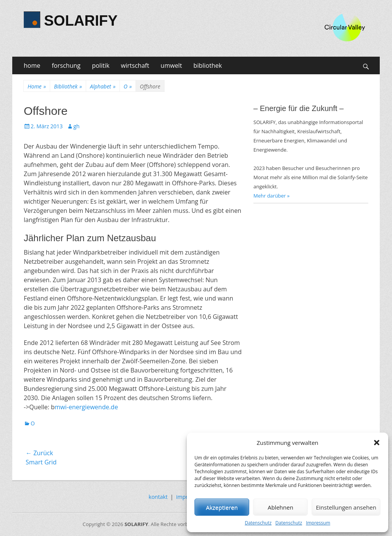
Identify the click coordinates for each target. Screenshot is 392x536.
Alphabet (103, 86)
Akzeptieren (222, 507)
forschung (66, 65)
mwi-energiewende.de (86, 407)
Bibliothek (68, 86)
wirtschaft (135, 65)
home (32, 65)
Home (37, 86)
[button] (377, 443)
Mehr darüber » (272, 196)
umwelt (171, 65)
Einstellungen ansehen (346, 507)
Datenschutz (258, 523)
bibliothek (207, 65)
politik (101, 65)
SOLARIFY (81, 21)
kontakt (158, 497)
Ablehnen (280, 507)
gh (77, 126)
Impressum (318, 523)
